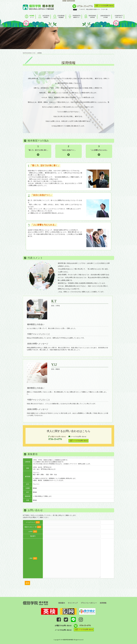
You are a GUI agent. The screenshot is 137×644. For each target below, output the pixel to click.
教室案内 (62, 603)
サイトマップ (73, 603)
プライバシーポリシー (89, 603)
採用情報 (103, 603)
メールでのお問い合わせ (104, 6)
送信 (27, 583)
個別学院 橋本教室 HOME (29, 53)
